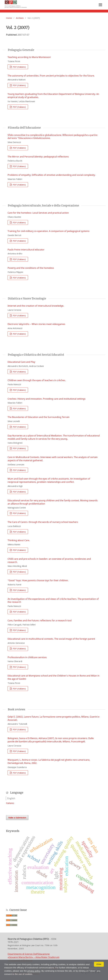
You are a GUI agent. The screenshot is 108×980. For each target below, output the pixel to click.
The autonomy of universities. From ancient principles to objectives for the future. (51, 76)
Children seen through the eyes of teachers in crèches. (37, 380)
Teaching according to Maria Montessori (29, 57)
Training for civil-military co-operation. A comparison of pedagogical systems (49, 231)
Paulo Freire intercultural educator (26, 250)
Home (9, 18)
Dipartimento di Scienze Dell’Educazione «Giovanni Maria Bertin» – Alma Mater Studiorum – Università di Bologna (33, 957)
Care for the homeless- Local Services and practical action (38, 213)
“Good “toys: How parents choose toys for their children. (38, 580)
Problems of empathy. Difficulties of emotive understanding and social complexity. (52, 175)
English (11, 798)
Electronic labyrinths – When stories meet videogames (36, 324)
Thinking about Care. (19, 540)
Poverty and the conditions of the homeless (31, 268)
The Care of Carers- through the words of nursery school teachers (43, 522)
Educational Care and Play (21, 362)
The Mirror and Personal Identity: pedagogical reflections (38, 157)
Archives (20, 18)
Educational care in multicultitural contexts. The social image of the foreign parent (51, 639)
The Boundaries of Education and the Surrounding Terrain (39, 417)
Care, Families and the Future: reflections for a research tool (40, 620)
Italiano (10, 803)
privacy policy (35, 971)
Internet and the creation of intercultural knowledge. (36, 306)
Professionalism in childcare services (27, 657)
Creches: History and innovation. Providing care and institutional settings (47, 399)
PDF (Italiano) (19, 67)
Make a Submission (17, 818)
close (99, 964)
